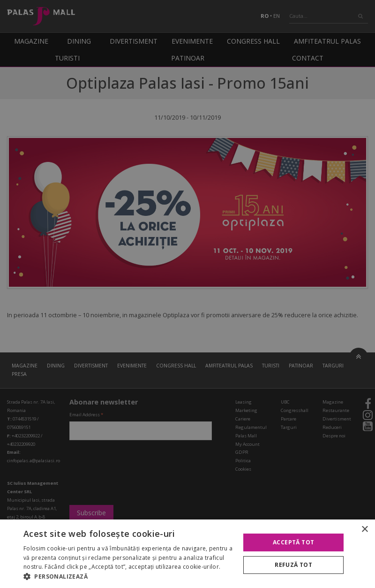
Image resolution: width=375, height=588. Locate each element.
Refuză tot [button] (293, 565)
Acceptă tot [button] (293, 542)
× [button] (364, 530)
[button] (129, 576)
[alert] (187, 294)
